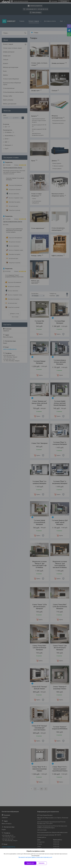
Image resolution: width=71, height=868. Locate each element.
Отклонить (41, 863)
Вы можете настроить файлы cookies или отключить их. (35, 857)
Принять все (30, 863)
